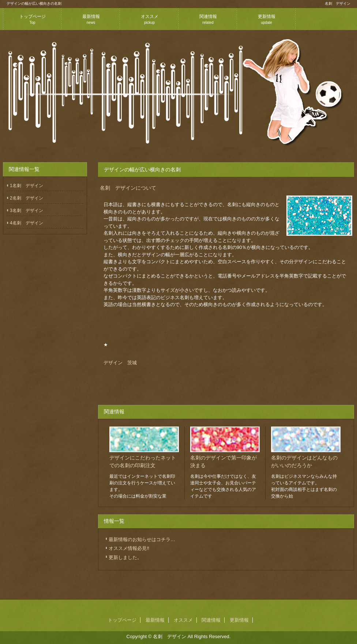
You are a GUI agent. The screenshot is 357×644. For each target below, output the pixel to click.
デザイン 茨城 (120, 363)
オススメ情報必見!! (129, 548)
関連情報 (208, 19)
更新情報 (267, 19)
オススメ (150, 19)
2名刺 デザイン (27, 198)
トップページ (33, 19)
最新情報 (91, 19)
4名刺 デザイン (27, 223)
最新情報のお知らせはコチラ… (142, 539)
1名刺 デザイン (27, 186)
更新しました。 (125, 557)
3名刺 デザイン (27, 211)
